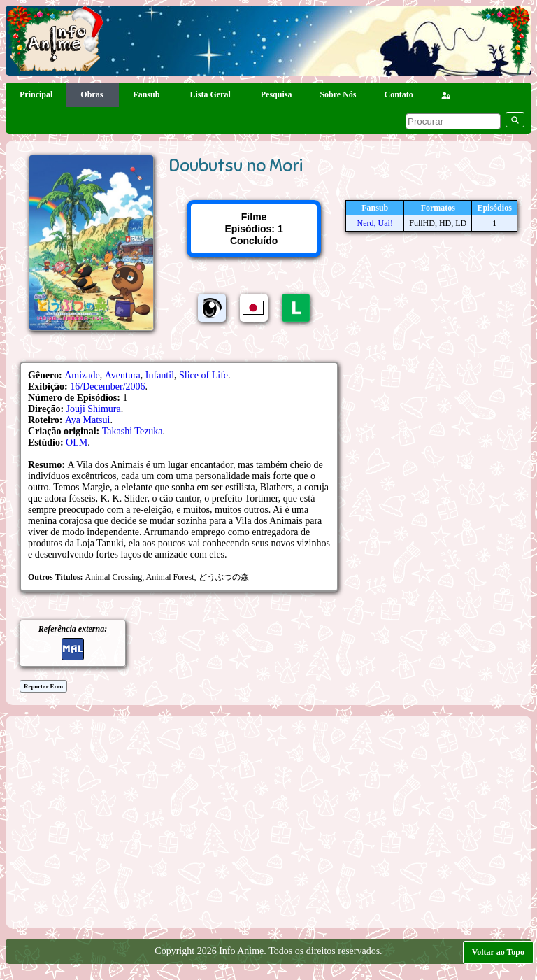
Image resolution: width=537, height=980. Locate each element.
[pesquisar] (453, 121)
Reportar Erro (43, 686)
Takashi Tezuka (133, 431)
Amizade (82, 375)
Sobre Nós (338, 94)
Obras (93, 94)
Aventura (123, 375)
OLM (77, 442)
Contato (399, 94)
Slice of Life (203, 375)
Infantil (160, 375)
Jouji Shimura (94, 409)
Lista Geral (211, 94)
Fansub (147, 94)
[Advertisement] (275, 821)
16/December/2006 (107, 386)
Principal (36, 94)
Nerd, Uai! (375, 223)
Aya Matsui (87, 420)
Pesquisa (277, 94)
